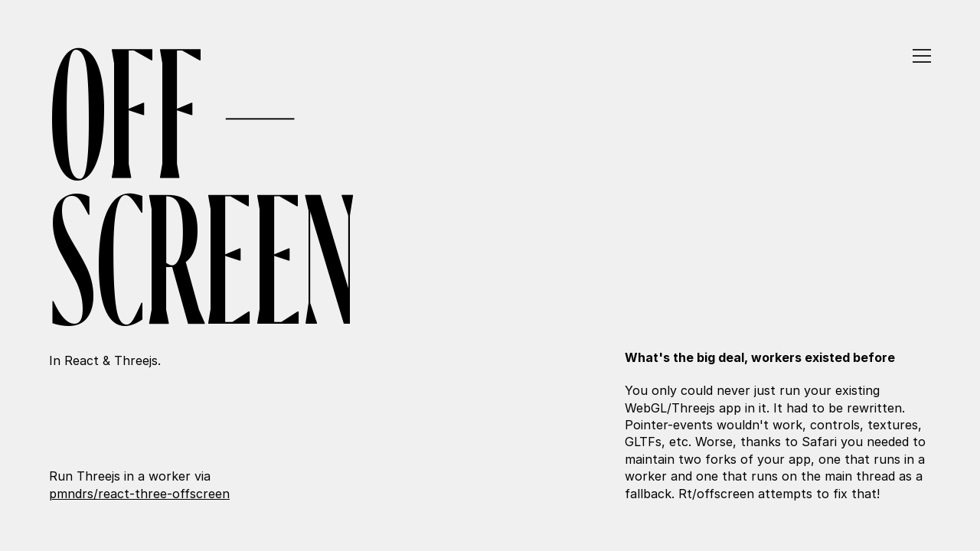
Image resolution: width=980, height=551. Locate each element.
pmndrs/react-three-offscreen (139, 494)
